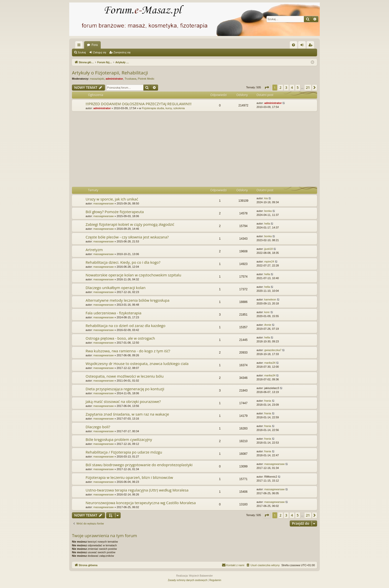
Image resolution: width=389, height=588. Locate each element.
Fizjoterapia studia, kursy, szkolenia (163, 108)
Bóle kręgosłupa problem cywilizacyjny (119, 439)
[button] (267, 88)
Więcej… (80, 46)
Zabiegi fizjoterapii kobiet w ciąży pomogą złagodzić (130, 224)
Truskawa (130, 79)
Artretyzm (94, 250)
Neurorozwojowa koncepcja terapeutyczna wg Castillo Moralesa (141, 503)
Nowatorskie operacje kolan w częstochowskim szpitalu (133, 275)
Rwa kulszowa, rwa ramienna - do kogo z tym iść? (128, 351)
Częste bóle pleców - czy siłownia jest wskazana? (127, 237)
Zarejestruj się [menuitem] (311, 46)
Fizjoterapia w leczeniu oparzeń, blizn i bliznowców (129, 477)
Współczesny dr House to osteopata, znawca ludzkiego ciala (137, 363)
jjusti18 (268, 249)
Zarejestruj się (122, 52)
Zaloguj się (100, 52)
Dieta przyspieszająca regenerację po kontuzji (125, 389)
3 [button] (286, 87)
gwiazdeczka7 (273, 350)
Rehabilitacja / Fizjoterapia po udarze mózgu (124, 452)
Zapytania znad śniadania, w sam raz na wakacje (127, 414)
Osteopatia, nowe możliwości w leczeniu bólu (125, 376)
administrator (114, 79)
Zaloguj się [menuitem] (303, 46)
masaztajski (97, 79)
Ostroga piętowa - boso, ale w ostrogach (120, 338)
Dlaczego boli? (98, 427)
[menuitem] (293, 45)
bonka (268, 211)
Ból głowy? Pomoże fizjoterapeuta (115, 212)
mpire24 (269, 261)
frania (268, 401)
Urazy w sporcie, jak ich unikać (112, 199)
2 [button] (281, 87)
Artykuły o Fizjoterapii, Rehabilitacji (110, 73)
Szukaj (82, 52)
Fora (95, 45)
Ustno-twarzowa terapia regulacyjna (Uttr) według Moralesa (137, 490)
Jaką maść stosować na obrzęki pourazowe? (123, 401)
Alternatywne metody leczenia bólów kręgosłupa (128, 300)
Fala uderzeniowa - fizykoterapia (113, 313)
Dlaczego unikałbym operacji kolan (115, 288)
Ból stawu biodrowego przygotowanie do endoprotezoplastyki (139, 465)
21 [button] (308, 87)
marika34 (270, 363)
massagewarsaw (103, 203)
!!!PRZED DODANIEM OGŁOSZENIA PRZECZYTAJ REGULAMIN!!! (139, 104)
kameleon (270, 299)
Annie (268, 325)
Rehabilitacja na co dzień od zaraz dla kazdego (126, 326)
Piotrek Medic (146, 79)
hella (267, 224)
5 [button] (298, 87)
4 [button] (292, 87)
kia (266, 198)
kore (267, 312)
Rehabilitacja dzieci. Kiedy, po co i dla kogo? (123, 262)
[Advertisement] (221, 150)
